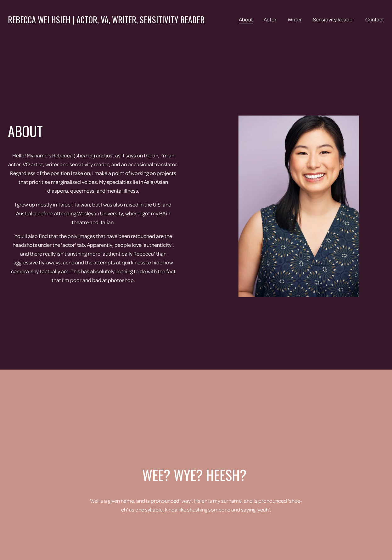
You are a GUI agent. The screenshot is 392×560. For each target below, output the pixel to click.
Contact (375, 19)
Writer (295, 19)
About (246, 19)
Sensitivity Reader (334, 19)
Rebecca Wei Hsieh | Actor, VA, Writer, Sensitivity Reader (106, 20)
